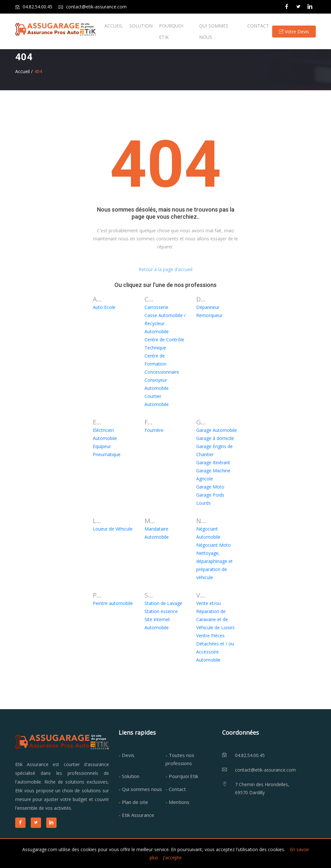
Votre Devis (294, 32)
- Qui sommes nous (140, 789)
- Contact (176, 789)
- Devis (127, 755)
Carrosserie (156, 307)
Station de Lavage (163, 603)
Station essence (161, 611)
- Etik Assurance (136, 815)
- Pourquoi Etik (182, 776)
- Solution (129, 776)
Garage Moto (210, 487)
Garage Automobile (217, 430)
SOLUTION (141, 26)
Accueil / (24, 71)
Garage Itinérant (213, 462)
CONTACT (258, 26)
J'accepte (172, 857)
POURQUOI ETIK (171, 31)
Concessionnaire (162, 372)
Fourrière (154, 430)
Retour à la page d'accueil (165, 269)
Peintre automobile (113, 603)
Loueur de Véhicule (113, 529)
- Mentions (177, 802)
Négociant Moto (214, 545)
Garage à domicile (215, 438)
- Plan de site (133, 802)
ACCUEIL (114, 26)
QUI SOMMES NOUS (214, 31)
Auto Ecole (104, 307)
